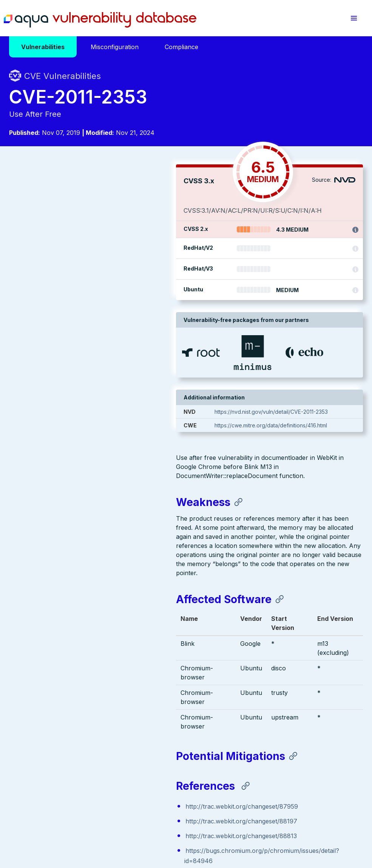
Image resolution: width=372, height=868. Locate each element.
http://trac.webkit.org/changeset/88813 (74, 547)
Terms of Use (186, 822)
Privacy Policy (146, 822)
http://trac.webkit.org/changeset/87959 (75, 518)
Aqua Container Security (52, 733)
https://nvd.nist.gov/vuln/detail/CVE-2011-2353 (283, 412)
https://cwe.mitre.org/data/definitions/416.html (283, 425)
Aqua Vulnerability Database (100, 20)
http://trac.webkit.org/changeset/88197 (74, 532)
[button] (354, 18)
